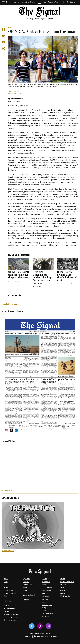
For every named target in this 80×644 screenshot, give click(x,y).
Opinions (43, 2)
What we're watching (12, 614)
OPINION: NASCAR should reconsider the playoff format (18, 275)
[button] (3, 3)
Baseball (45, 584)
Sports (72, 2)
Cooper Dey (13, 281)
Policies (63, 593)
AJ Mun (36, 286)
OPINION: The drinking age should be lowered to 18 (67, 276)
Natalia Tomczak (63, 284)
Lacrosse (45, 599)
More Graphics (8, 551)
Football (45, 593)
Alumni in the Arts (11, 617)
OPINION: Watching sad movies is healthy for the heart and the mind (42, 277)
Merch (40, 3)
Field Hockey (46, 590)
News (8, 2)
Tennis (44, 610)
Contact (63, 590)
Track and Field (47, 613)
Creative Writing (10, 620)
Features (16, 2)
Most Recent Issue (67, 582)
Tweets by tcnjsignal (10, 304)
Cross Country (47, 587)
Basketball (46, 582)
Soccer (44, 602)
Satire (25, 587)
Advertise (64, 584)
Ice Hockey (46, 596)
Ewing (6, 582)
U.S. (5, 584)
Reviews (7, 611)
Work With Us (65, 596)
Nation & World (54, 2)
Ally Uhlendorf (14, 91)
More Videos (7, 490)
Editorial (65, 2)
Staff (62, 587)
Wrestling (45, 616)
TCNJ (25, 590)
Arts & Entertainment (29, 2)
